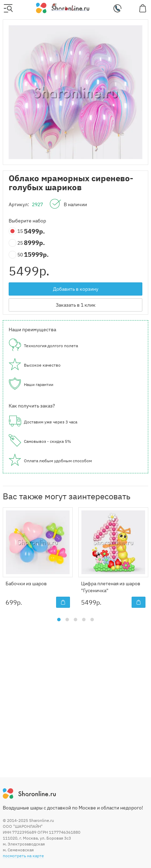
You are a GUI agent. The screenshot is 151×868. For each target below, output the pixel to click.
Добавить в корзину (76, 289)
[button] (59, 620)
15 (16, 231)
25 (16, 243)
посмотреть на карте (23, 856)
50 (16, 255)
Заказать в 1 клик (76, 305)
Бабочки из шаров (26, 584)
